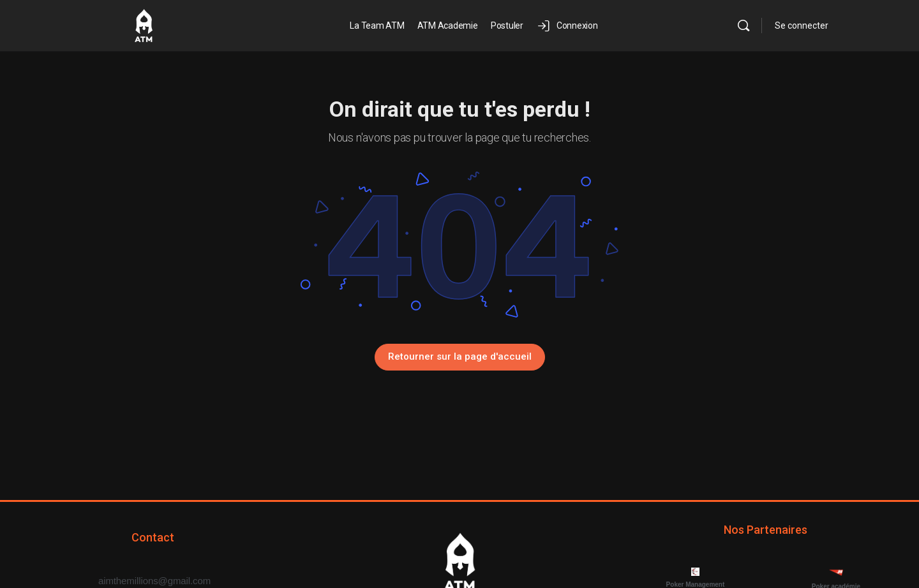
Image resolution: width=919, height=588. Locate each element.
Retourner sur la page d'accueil (460, 356)
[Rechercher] (743, 26)
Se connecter (802, 26)
